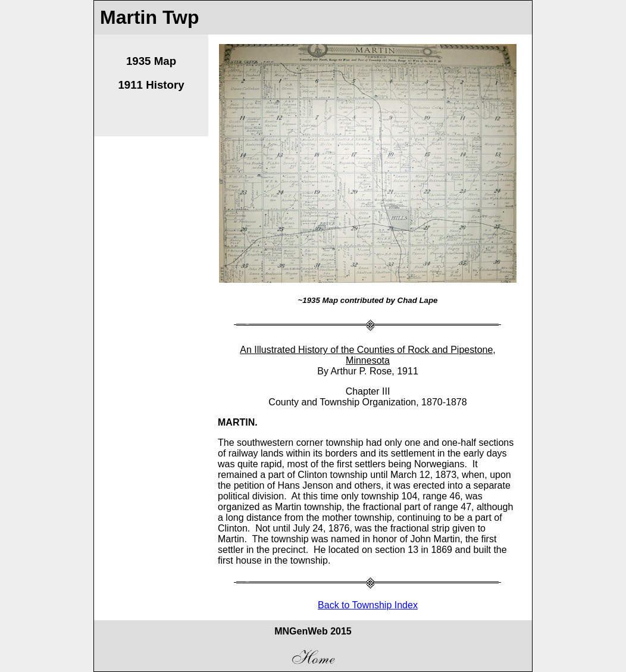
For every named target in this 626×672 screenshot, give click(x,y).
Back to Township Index (368, 605)
